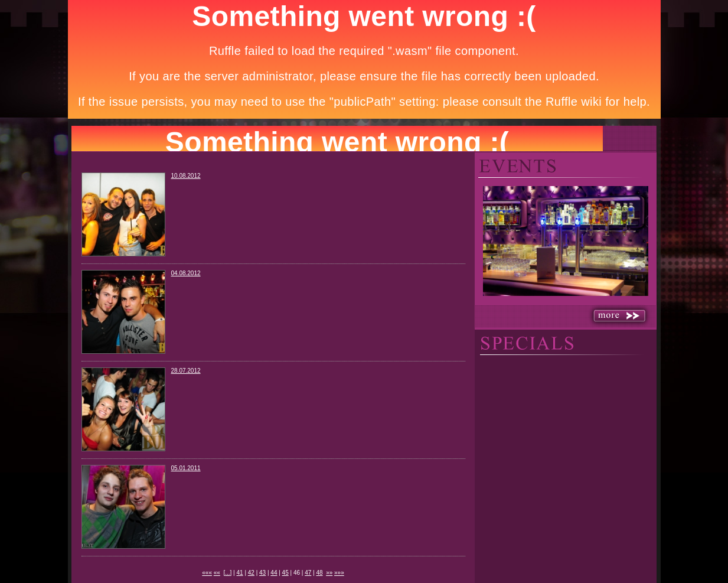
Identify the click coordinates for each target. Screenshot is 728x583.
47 (308, 573)
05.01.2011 (186, 468)
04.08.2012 (186, 273)
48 (319, 573)
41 (239, 573)
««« (207, 573)
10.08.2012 (186, 176)
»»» (339, 573)
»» (329, 573)
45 (285, 573)
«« (217, 573)
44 (274, 573)
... (227, 573)
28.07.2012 (186, 371)
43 (262, 573)
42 (251, 573)
